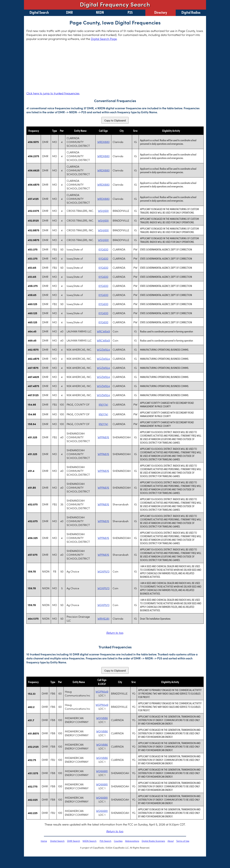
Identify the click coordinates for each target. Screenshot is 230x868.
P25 (130, 12)
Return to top (115, 633)
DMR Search (74, 841)
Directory (161, 12)
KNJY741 (103, 404)
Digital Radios (191, 12)
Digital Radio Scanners (153, 841)
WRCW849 (103, 331)
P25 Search (105, 841)
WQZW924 (103, 350)
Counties (118, 841)
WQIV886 (102, 718)
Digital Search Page (104, 39)
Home (44, 841)
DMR (69, 12)
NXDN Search (90, 841)
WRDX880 (103, 142)
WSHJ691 (103, 211)
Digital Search (39, 12)
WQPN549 (102, 691)
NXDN (100, 12)
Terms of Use (183, 841)
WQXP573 (103, 571)
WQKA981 (102, 771)
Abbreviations (132, 841)
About (171, 841)
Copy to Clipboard (115, 120)
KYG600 (103, 249)
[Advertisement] (115, 66)
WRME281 (103, 618)
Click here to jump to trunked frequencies (53, 93)
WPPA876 (103, 437)
